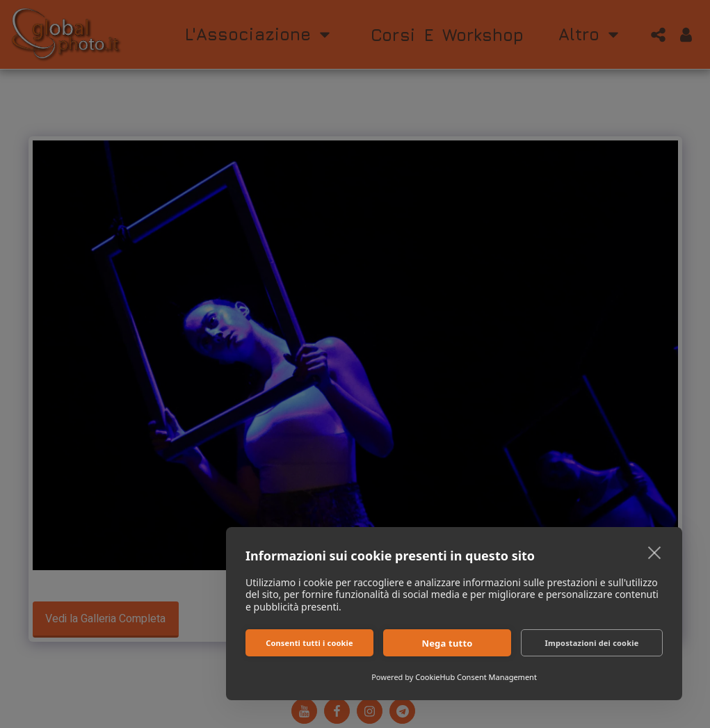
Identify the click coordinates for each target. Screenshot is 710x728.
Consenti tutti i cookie (309, 643)
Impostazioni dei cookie (592, 643)
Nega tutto (447, 643)
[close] (655, 552)
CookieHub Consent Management (476, 677)
